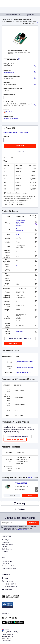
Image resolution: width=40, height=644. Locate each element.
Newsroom (5, 551)
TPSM (18, 234)
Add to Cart (20, 146)
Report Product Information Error (20, 338)
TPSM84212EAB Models (11, 118)
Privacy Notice (22, 530)
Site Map (5, 547)
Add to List (20, 152)
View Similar (13, 344)
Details (30, 495)
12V (17, 266)
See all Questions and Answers (18, 436)
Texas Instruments (9, 72)
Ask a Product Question (15, 440)
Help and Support (7, 561)
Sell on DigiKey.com (8, 545)
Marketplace (6, 542)
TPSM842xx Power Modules (25, 367)
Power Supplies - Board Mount (22, 19)
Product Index (6, 19)
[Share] (37, 23)
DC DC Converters (7, 21)
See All (30, 478)
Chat (5, 579)
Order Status (6, 564)
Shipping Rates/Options (9, 566)
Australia (6, 630)
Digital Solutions (7, 549)
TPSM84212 (20, 332)
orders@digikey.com (10, 587)
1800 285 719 (8, 582)
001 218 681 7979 (9, 584)
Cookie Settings (7, 641)
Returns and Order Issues (9, 568)
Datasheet (8, 112)
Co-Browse (7, 590)
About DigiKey (6, 540)
